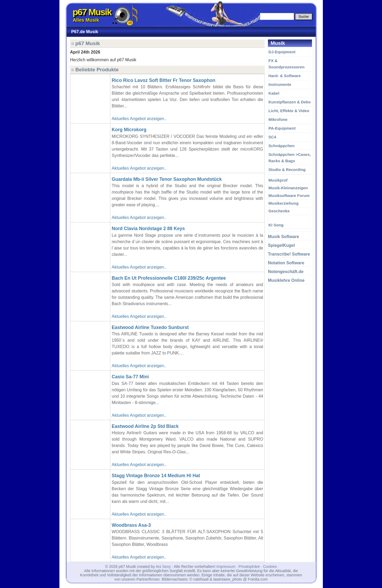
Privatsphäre (249, 567)
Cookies (270, 567)
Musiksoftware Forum (289, 196)
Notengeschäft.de (286, 272)
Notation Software (286, 263)
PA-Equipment (282, 128)
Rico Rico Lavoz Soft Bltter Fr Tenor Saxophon (164, 80)
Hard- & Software (285, 76)
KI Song (276, 225)
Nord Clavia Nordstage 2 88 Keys (148, 229)
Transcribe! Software (289, 254)
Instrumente (280, 84)
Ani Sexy (163, 567)
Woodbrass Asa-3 (131, 525)
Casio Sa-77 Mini (130, 377)
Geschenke (279, 211)
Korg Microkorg (129, 130)
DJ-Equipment (282, 52)
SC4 (272, 137)
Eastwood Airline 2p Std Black (145, 426)
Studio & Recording (287, 170)
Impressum (226, 567)
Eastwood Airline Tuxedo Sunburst (150, 327)
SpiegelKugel (281, 245)
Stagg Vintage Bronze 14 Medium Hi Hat (156, 476)
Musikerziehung (283, 203)
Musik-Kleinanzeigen (288, 188)
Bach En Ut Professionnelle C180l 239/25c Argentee (169, 278)
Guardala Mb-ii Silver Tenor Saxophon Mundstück (167, 179)
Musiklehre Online (286, 280)
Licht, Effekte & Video (289, 111)
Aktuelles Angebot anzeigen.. (139, 119)
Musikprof (278, 180)
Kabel (274, 93)
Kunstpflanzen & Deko (290, 102)
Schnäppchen (281, 146)
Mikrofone (278, 119)
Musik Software (283, 237)
